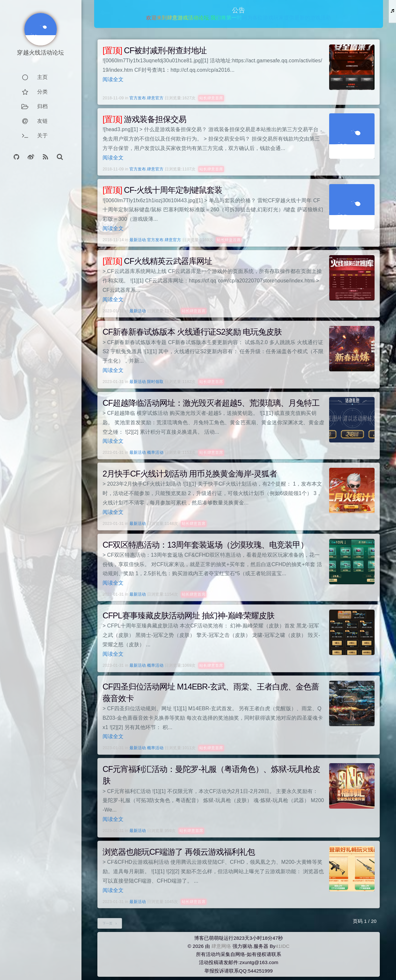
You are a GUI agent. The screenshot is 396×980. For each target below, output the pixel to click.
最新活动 (138, 240)
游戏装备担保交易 (144, 119)
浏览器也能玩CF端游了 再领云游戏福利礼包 (179, 852)
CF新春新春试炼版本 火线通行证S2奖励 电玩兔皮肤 (192, 332)
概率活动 (155, 453)
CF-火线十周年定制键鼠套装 (162, 190)
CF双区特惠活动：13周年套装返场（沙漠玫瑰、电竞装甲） (205, 545)
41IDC (283, 946)
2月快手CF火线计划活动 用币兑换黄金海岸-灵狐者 (190, 474)
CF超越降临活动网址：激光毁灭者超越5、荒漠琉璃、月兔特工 (211, 403)
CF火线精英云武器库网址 (157, 261)
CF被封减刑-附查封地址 (155, 50)
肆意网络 (221, 946)
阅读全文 (113, 79)
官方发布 (138, 98)
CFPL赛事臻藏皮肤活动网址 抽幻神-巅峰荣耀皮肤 (188, 615)
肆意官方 (155, 98)
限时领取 (155, 382)
